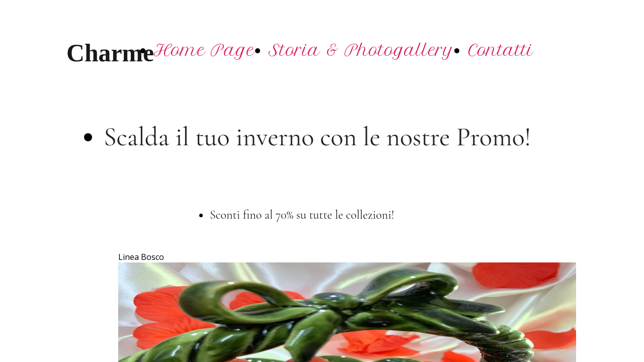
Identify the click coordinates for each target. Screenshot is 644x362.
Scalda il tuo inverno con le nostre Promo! (317, 137)
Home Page (204, 50)
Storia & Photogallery (361, 50)
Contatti (501, 50)
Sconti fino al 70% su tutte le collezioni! (303, 215)
